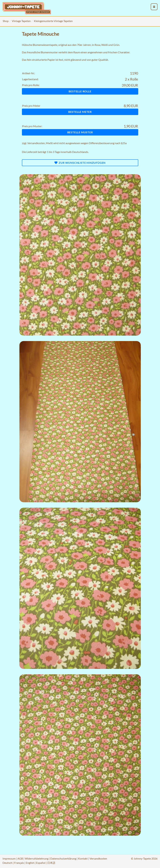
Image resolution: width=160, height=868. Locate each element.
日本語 (51, 863)
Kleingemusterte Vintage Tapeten (53, 21)
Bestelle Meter (80, 112)
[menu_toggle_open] (154, 7)
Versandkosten (36, 143)
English (30, 863)
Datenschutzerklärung (63, 858)
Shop (6, 21)
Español (41, 863)
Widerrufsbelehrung (37, 858)
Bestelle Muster (80, 132)
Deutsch (7, 863)
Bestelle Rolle (80, 91)
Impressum (9, 858)
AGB (20, 858)
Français (19, 863)
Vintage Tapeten (21, 21)
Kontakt (83, 858)
